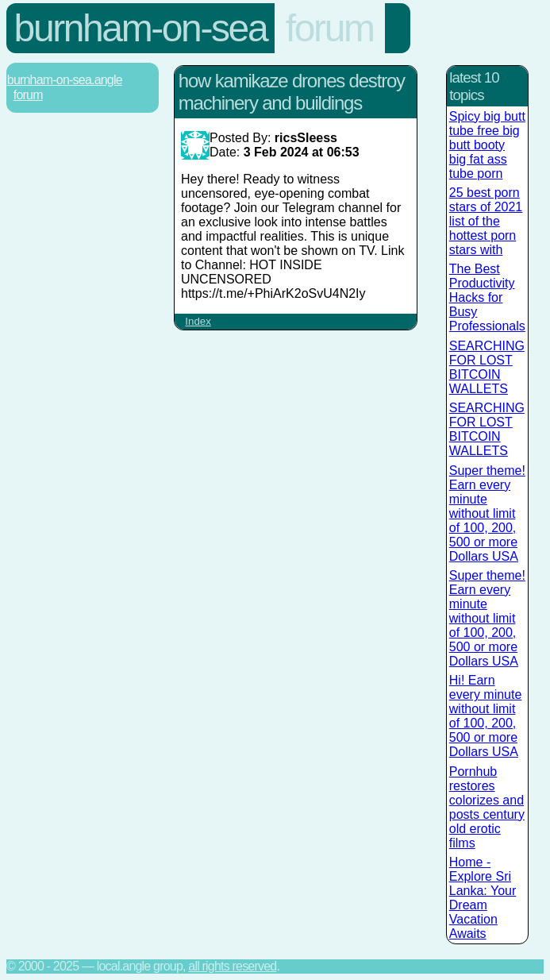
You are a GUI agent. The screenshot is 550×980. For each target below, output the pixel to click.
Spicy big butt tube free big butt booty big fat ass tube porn (487, 145)
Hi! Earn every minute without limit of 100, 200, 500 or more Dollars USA (486, 716)
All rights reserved (232, 966)
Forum (330, 28)
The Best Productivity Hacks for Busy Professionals (487, 297)
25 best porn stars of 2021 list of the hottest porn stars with (486, 221)
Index (198, 321)
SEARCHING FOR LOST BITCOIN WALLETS (487, 367)
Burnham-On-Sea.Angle (65, 80)
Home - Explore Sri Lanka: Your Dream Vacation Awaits (483, 898)
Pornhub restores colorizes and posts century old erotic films (487, 807)
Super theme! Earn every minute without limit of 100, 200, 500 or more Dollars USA (487, 513)
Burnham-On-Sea (141, 28)
